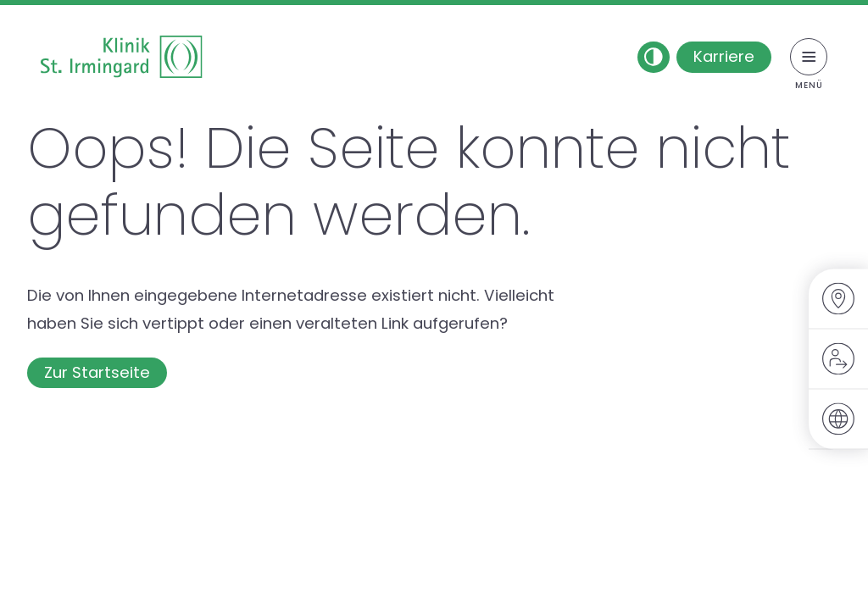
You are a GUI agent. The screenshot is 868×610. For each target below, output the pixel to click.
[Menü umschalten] (809, 57)
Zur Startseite (97, 372)
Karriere (724, 56)
